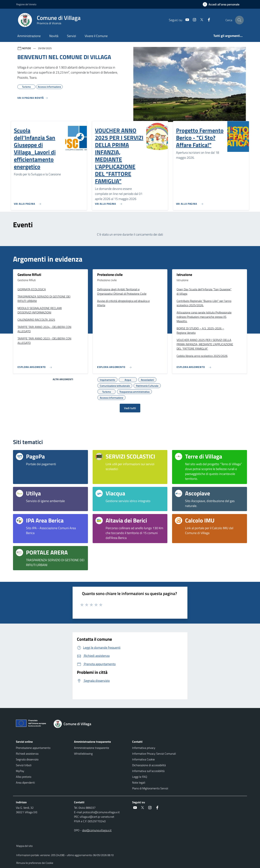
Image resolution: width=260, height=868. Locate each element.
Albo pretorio (24, 777)
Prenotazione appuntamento (33, 748)
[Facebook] (207, 20)
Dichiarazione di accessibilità (149, 765)
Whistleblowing (83, 754)
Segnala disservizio (27, 759)
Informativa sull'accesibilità (148, 771)
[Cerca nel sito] (239, 20)
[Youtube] (186, 20)
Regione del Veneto (26, 4)
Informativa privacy (144, 748)
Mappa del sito (24, 846)
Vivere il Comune (96, 36)
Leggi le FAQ (140, 777)
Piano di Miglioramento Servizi (150, 788)
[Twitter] (200, 20)
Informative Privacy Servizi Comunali (154, 754)
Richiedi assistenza (27, 754)
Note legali (139, 782)
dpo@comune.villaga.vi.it (97, 830)
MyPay (20, 771)
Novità (54, 36)
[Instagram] (193, 20)
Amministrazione (29, 36)
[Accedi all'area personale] (223, 4)
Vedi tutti (130, 408)
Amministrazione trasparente (92, 748)
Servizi (71, 36)
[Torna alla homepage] (74, 724)
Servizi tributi (24, 765)
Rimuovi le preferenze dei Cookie (35, 863)
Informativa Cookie (143, 759)
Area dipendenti (25, 782)
